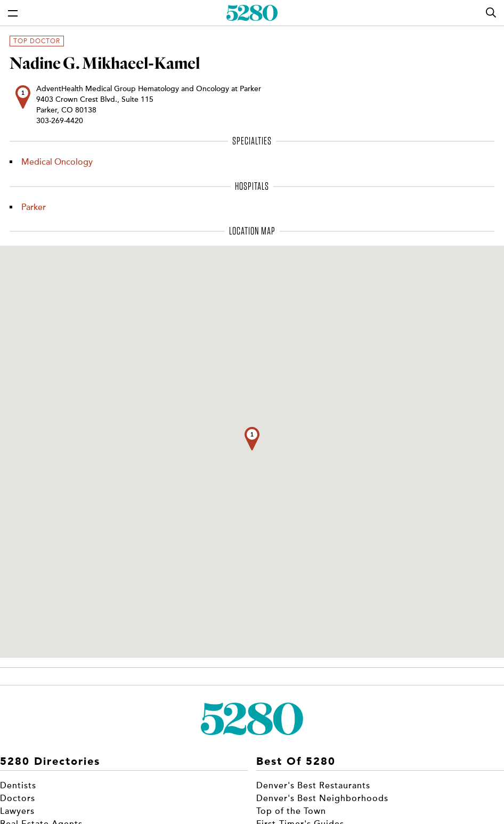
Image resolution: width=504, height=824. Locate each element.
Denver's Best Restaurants (313, 786)
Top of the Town (291, 811)
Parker (34, 207)
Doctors (18, 798)
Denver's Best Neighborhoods (322, 798)
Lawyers (17, 811)
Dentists (18, 786)
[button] (252, 439)
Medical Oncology (57, 162)
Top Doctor (37, 41)
